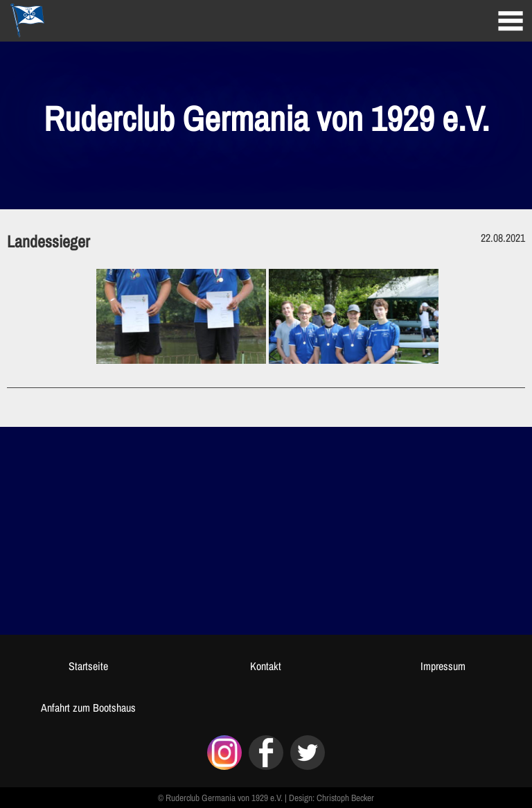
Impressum (443, 666)
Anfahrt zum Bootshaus (88, 708)
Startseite (88, 666)
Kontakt (266, 666)
